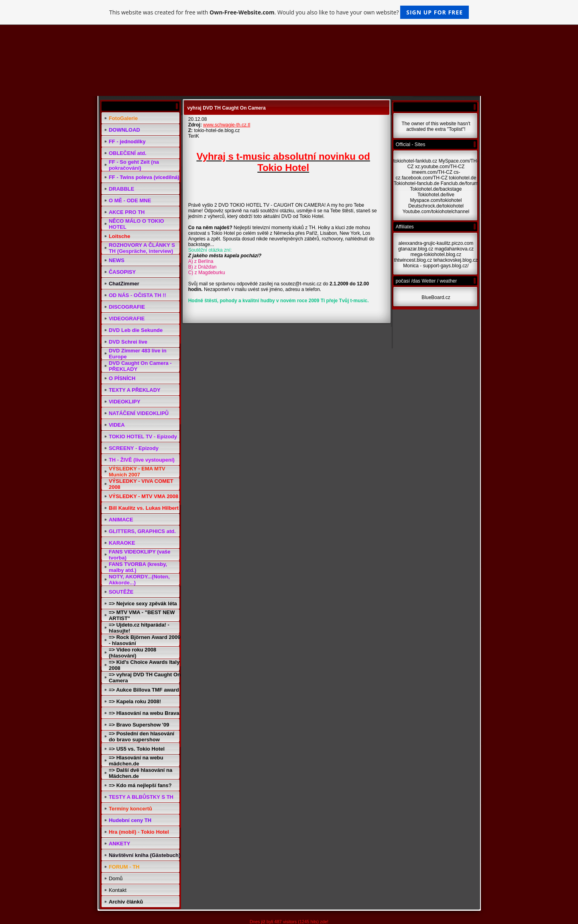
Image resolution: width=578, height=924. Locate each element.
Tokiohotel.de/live (436, 195)
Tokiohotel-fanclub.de (416, 183)
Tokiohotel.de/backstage (436, 189)
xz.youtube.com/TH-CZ (440, 167)
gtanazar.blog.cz (416, 249)
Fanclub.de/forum (459, 183)
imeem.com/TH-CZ (432, 172)
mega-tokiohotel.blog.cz (436, 254)
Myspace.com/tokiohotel (436, 200)
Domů (116, 878)
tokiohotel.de (462, 178)
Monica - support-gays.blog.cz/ (436, 266)
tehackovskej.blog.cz (456, 260)
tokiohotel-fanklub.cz (415, 161)
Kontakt (118, 890)
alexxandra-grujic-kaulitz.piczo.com (436, 243)
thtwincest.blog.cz (413, 260)
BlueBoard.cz (436, 297)
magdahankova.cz (454, 249)
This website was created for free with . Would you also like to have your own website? (289, 12)
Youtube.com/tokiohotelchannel (436, 212)
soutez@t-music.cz (301, 284)
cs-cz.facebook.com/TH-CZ (428, 175)
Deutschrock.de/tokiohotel (436, 206)
